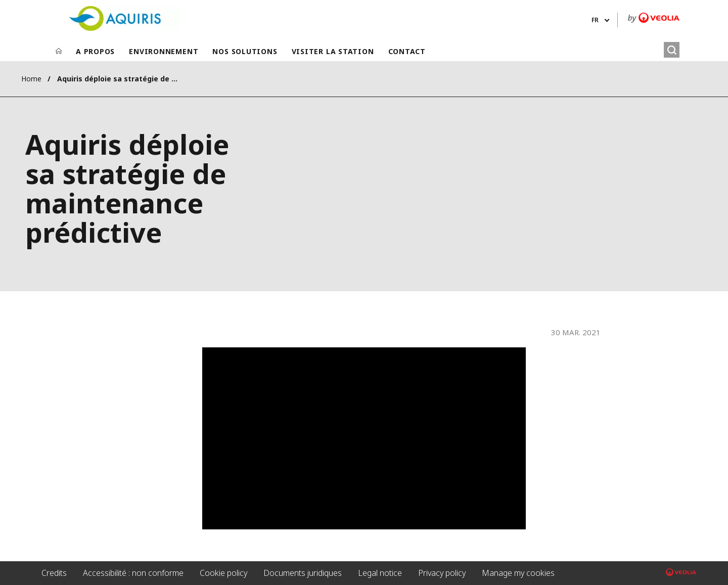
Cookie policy (223, 573)
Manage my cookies (518, 573)
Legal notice (380, 573)
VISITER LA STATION (333, 51)
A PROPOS (95, 51)
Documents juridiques (303, 573)
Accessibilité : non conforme (133, 573)
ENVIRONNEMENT (164, 51)
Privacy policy (442, 573)
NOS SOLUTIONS (245, 51)
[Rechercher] (672, 50)
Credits (54, 573)
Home (31, 79)
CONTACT (407, 51)
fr (595, 20)
